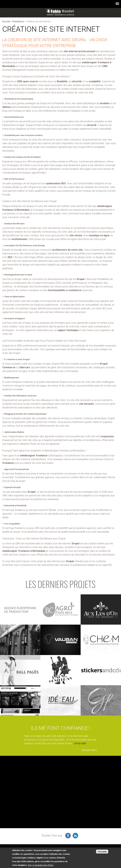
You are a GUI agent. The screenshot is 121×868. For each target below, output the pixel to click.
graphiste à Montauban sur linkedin (75, 836)
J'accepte (102, 852)
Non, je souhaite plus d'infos (41, 865)
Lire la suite (80, 743)
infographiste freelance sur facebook (68, 836)
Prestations (18, 21)
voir (20, 609)
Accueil (6, 21)
